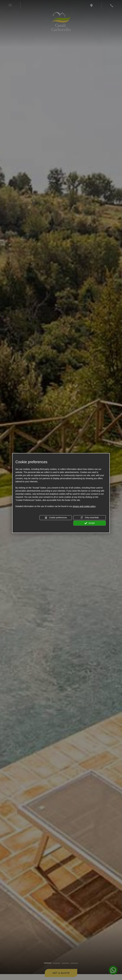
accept (90, 523)
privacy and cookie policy (84, 506)
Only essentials (90, 518)
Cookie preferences (56, 518)
